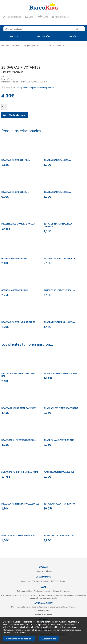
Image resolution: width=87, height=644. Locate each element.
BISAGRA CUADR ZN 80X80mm (57, 192)
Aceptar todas (49, 639)
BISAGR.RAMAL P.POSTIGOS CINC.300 (18, 440)
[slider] (7, 87)
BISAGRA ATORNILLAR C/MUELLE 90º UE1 (20, 504)
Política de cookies (24, 591)
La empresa (26, 581)
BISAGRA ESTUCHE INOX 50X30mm (59, 322)
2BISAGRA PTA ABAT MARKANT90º (60, 504)
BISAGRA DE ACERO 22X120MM (16, 160)
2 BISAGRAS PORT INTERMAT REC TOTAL (20, 472)
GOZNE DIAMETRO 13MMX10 (15, 290)
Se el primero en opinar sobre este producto (36, 88)
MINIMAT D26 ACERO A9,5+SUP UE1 (60, 259)
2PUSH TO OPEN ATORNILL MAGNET (60, 374)
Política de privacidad (62, 591)
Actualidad (45, 581)
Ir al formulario (43, 611)
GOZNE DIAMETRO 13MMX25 (15, 259)
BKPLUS (55, 581)
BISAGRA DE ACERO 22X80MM (15, 192)
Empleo (63, 581)
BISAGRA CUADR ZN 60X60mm (57, 160)
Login (31, 17)
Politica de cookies (21, 633)
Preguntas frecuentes (44, 615)
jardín (73, 37)
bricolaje (15, 37)
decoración (43, 37)
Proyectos (39, 571)
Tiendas (36, 581)
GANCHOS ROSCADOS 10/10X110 (59, 290)
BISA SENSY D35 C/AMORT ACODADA (61, 408)
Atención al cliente (62, 17)
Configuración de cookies (19, 639)
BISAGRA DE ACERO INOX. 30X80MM (18, 322)
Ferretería (5, 46)
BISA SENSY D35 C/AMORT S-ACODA (18, 224)
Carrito (45, 17)
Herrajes (17, 46)
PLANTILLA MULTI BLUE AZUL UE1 (59, 472)
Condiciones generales (42, 591)
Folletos (49, 571)
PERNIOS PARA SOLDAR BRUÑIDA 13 (18, 536)
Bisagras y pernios (31, 46)
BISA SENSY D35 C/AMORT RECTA (59, 536)
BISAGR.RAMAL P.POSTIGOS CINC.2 (60, 440)
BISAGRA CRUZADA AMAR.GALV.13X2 (19, 408)
